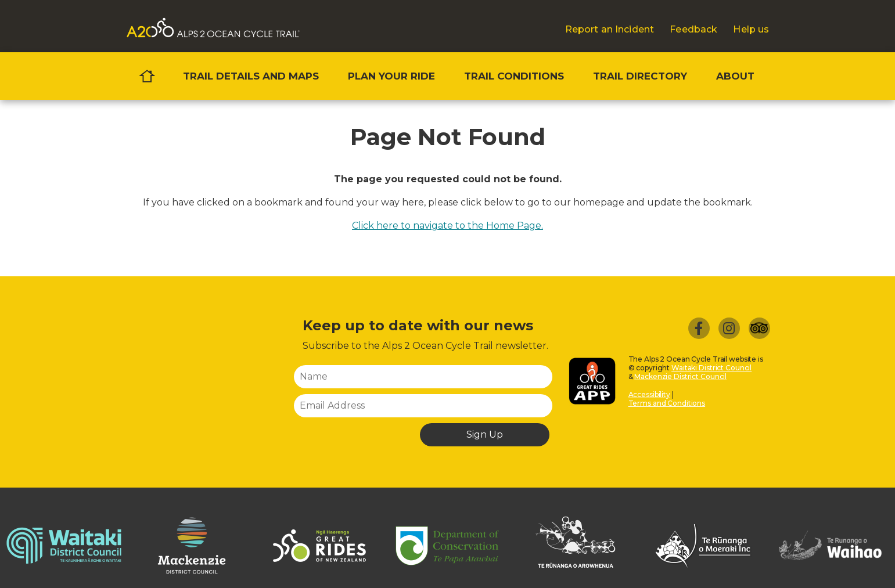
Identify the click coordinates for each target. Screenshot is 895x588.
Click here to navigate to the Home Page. (447, 226)
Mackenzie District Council (680, 376)
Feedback (693, 30)
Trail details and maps (251, 76)
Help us (751, 30)
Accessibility (649, 394)
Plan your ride (391, 76)
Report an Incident (610, 30)
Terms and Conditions (667, 403)
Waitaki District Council (711, 368)
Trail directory (640, 76)
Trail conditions (514, 76)
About (735, 76)
